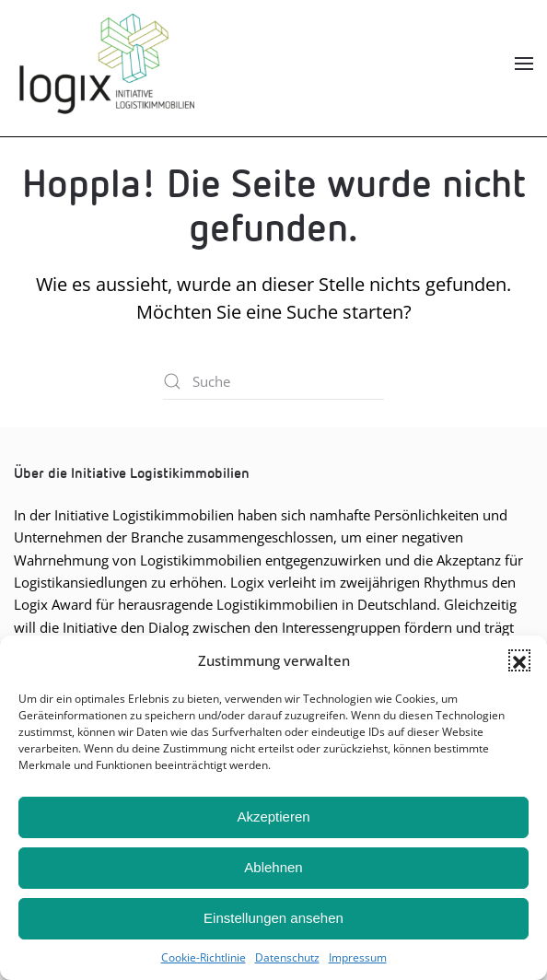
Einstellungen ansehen (273, 918)
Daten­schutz (287, 957)
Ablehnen (273, 867)
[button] (519, 660)
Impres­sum (358, 957)
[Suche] (273, 381)
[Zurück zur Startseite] (106, 64)
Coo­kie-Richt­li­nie (204, 957)
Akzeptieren (273, 817)
